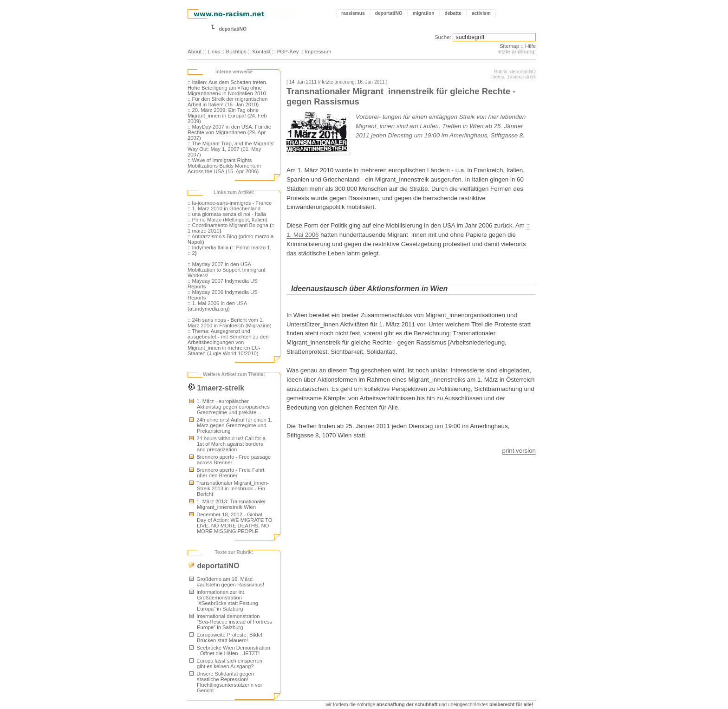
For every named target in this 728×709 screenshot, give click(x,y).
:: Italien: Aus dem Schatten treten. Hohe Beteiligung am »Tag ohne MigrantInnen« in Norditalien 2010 (227, 88)
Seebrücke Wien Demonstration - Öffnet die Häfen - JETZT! (230, 650)
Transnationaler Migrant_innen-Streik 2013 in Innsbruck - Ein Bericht (229, 488)
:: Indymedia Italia (208, 247)
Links (214, 52)
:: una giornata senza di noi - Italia (227, 214)
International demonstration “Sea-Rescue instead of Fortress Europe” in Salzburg (231, 622)
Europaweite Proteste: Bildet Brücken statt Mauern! (226, 637)
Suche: (443, 37)
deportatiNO (389, 13)
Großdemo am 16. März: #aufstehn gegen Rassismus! (227, 582)
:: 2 (191, 253)
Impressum (318, 52)
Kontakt (262, 52)
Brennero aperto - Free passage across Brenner (230, 460)
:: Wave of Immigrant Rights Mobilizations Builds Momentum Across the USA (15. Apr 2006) (224, 166)
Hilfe (530, 46)
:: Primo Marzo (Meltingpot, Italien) (227, 220)
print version (519, 451)
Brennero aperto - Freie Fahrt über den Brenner (227, 473)
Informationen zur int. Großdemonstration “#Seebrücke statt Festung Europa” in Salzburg (224, 600)
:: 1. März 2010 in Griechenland (224, 208)
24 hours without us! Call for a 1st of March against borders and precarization (227, 444)
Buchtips (236, 52)
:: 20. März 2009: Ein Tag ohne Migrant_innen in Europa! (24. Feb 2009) (227, 116)
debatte (453, 13)
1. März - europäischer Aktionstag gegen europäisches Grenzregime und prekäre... (230, 407)
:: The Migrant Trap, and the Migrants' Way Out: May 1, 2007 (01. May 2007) (231, 149)
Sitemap (509, 46)
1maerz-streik (216, 388)
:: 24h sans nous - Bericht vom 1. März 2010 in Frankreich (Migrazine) (230, 323)
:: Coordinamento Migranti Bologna (228, 225)
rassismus (353, 13)
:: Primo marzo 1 (251, 247)
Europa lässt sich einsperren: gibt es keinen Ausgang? (227, 663)
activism (481, 13)
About (195, 52)
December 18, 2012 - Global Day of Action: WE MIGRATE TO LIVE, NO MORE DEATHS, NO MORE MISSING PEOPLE (231, 523)
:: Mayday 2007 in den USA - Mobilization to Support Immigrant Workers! (227, 270)
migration (424, 13)
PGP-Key (287, 52)
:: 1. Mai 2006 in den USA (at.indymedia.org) (217, 306)
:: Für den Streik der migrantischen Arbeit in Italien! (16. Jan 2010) (228, 102)
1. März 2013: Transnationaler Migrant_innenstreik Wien (228, 504)
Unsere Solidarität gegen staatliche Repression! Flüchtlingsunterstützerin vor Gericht (226, 682)
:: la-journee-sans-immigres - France (230, 203)
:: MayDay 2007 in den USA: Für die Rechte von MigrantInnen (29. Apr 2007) (229, 132)
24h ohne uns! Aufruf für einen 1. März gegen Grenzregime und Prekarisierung (231, 425)
